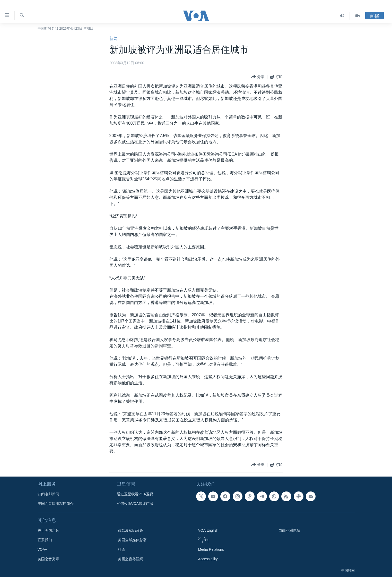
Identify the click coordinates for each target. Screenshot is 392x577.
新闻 (114, 39)
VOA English (208, 530)
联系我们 (45, 540)
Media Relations (211, 549)
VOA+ (42, 549)
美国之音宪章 (48, 559)
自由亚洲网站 (289, 530)
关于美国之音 (48, 530)
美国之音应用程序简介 (56, 504)
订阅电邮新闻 (48, 494)
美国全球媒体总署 (132, 540)
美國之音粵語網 (130, 559)
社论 (121, 549)
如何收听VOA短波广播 (135, 504)
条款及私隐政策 (130, 530)
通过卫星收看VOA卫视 (135, 494)
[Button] (258, 77)
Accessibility (208, 559)
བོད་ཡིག (203, 540)
